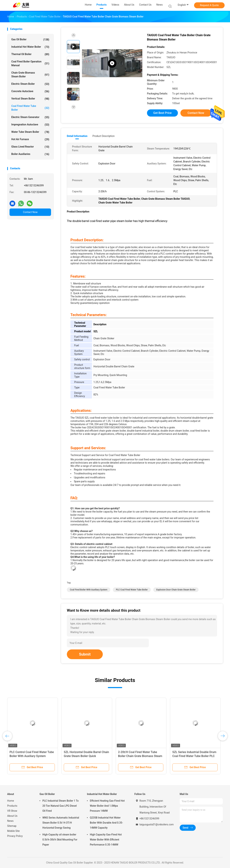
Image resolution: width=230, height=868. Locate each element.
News (10, 821)
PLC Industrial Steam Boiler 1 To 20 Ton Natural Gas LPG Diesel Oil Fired (60, 806)
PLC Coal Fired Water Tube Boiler (132, 590)
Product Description (103, 136)
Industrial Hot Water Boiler (30, 47)
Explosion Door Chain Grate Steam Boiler (176, 590)
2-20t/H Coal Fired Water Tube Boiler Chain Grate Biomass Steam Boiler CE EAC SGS (140, 756)
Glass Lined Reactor (30, 147)
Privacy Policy (15, 836)
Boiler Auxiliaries (30, 154)
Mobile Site (13, 831)
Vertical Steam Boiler (30, 99)
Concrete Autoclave (30, 91)
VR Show (12, 811)
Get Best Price (162, 113)
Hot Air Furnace (30, 139)
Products (12, 806)
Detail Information (77, 136)
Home (11, 801)
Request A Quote (209, 5)
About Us (12, 816)
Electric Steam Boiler (30, 84)
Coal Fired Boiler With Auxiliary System (89, 590)
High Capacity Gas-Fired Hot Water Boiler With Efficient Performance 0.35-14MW (106, 840)
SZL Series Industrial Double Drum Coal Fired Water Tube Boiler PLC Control (194, 756)
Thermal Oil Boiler (30, 54)
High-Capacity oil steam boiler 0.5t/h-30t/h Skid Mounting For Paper (60, 840)
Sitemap (12, 826)
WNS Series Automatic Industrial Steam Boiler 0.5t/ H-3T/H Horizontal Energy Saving (61, 823)
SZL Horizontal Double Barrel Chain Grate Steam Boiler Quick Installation (86, 756)
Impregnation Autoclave (30, 125)
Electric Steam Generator (30, 117)
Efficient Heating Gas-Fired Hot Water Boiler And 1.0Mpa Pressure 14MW (107, 806)
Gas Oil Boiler (30, 40)
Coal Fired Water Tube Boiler (30, 108)
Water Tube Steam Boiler (30, 132)
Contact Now (30, 212)
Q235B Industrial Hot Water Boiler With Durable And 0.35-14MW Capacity (106, 823)
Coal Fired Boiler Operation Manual (30, 63)
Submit (85, 654)
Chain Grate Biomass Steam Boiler (30, 75)
